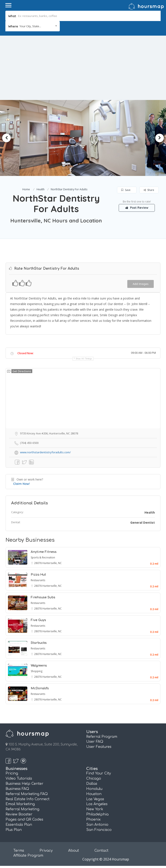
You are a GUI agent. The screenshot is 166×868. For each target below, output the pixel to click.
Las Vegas (95, 799)
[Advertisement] (83, 68)
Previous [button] (6, 138)
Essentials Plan (19, 825)
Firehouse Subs (43, 597)
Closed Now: (25, 353)
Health (41, 189)
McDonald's (40, 688)
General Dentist (143, 522)
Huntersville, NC (52, 563)
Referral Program (102, 737)
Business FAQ (17, 789)
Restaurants (38, 580)
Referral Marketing (22, 809)
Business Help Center (25, 784)
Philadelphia (97, 814)
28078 (38, 563)
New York (95, 809)
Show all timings (84, 359)
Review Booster (19, 814)
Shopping (37, 671)
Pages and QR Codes (24, 820)
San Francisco (99, 830)
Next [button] (160, 138)
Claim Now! (22, 484)
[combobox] (33, 26)
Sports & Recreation (43, 557)
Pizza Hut (38, 575)
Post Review (137, 208)
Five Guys (38, 620)
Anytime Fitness (44, 552)
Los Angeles (97, 804)
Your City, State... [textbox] (30, 26)
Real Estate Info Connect (28, 799)
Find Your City (99, 773)
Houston (94, 794)
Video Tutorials (19, 779)
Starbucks (39, 643)
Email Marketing (20, 804)
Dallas (92, 784)
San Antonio (97, 825)
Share (149, 190)
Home (26, 189)
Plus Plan (14, 830)
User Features (99, 747)
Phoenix (93, 820)
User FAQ (95, 742)
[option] (73, 138)
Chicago (94, 779)
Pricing (12, 773)
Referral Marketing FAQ (27, 794)
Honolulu (94, 789)
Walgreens (39, 666)
